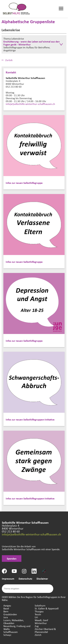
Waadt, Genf (41, 620)
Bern (6, 611)
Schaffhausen (11, 632)
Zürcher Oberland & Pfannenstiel (45, 630)
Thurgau (39, 611)
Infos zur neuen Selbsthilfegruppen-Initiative (30, 419)
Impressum (8, 579)
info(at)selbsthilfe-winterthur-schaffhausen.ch (30, 104)
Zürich (38, 635)
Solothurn (40, 605)
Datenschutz (25, 579)
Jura (6, 617)
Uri (36, 617)
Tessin (38, 614)
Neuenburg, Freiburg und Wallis (17, 627)
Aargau (7, 605)
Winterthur (41, 623)
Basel (6, 608)
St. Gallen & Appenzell (47, 608)
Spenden (12, 558)
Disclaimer (42, 579)
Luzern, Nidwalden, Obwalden (14, 622)
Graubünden (10, 614)
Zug (37, 626)
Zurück (7, 60)
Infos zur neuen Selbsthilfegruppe (24, 183)
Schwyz (7, 635)
